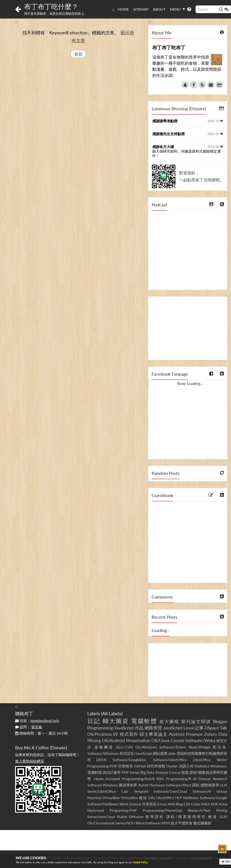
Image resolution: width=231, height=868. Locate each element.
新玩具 (220, 747)
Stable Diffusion (130, 817)
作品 (139, 728)
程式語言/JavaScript (136, 753)
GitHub (140, 766)
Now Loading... (190, 383)
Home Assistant (107, 779)
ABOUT (159, 9)
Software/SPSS (158, 823)
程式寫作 (129, 734)
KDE (215, 804)
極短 (143, 798)
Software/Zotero (173, 747)
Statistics (202, 766)
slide (172, 753)
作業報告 (126, 766)
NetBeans (191, 798)
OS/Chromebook (101, 823)
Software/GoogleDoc (129, 760)
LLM (224, 785)
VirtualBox (129, 798)
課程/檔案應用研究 (186, 817)
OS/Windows (146, 747)
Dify (152, 798)
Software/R (202, 791)
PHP (125, 772)
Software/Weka (200, 740)
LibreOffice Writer (210, 760)
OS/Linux (160, 740)
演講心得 (186, 766)
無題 (185, 772)
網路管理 (153, 728)
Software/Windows (103, 753)
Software (95, 785)
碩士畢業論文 (154, 734)
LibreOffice (165, 798)
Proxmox (194, 734)
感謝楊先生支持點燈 (169, 134)
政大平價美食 (182, 823)
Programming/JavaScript (111, 728)
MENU (177, 9)
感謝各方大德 (163, 147)
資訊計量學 (112, 772)
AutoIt (143, 785)
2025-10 (215, 121)
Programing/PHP (123, 810)
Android (177, 734)
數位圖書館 (202, 823)
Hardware (157, 785)
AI (195, 779)
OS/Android (113, 740)
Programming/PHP (102, 766)
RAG (160, 779)
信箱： (37, 721)
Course (178, 740)
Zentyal (135, 804)
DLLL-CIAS (125, 747)
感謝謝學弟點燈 (165, 121)
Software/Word (179, 785)
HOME (123, 9)
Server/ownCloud (101, 817)
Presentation (138, 740)
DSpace (212, 728)
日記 (94, 721)
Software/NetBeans (103, 804)
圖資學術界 (128, 785)
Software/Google (214, 798)
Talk (224, 728)
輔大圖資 (116, 721)
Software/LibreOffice (170, 760)
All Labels (112, 713)
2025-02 (215, 134)
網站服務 (160, 753)
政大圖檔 (169, 721)
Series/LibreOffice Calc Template (118, 791)
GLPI (223, 817)
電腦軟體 (144, 721)
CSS (187, 804)
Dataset (205, 779)
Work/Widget (199, 747)
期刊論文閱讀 (196, 721)
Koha (223, 804)
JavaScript (173, 728)
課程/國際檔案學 (206, 785)
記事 (199, 728)
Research (220, 779)
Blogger (220, 721)
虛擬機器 (104, 747)
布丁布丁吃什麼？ (51, 6)
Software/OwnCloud (170, 791)
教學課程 (155, 817)
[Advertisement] (188, 328)
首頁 (78, 54)
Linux (189, 728)
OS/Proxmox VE (103, 734)
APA (171, 804)
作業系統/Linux (154, 804)
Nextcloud (96, 810)
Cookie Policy (140, 862)
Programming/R (179, 779)
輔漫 (213, 817)
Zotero (211, 734)
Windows (110, 785)
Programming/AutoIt (138, 779)
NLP (179, 798)
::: (113, 9)
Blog (179, 804)
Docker (172, 766)
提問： (29, 727)
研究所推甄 (156, 766)
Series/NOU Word (130, 823)
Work (124, 804)
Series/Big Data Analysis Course (155, 772)
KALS (206, 804)
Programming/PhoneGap (162, 810)
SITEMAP (141, 9)
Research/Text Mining (208, 810)
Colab (196, 804)
